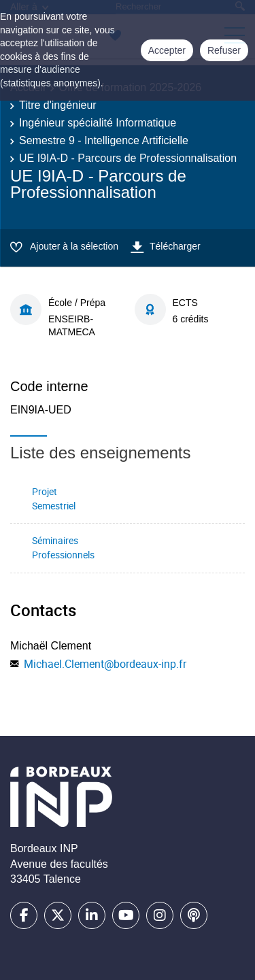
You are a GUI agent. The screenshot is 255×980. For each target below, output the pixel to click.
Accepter (167, 50)
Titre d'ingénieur (58, 105)
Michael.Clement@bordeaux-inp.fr (105, 664)
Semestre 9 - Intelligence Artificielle (104, 140)
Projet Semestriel (54, 499)
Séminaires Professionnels (63, 547)
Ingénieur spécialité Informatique (98, 123)
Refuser (224, 50)
